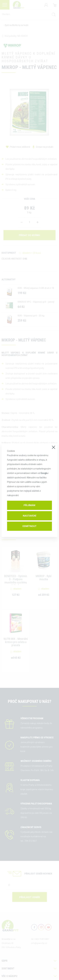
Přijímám (29, 505)
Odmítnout (29, 526)
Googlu (44, 473)
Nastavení (29, 516)
